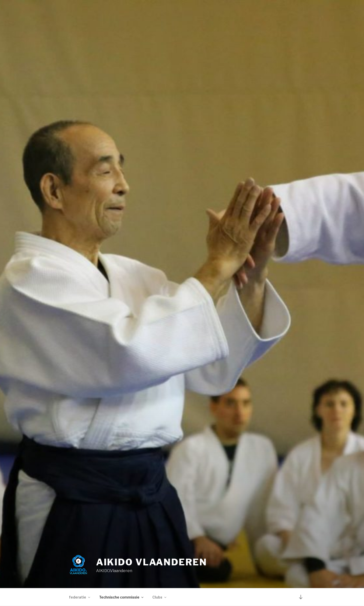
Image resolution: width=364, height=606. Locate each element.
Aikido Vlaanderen (152, 562)
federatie (80, 597)
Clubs (160, 597)
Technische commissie (122, 597)
